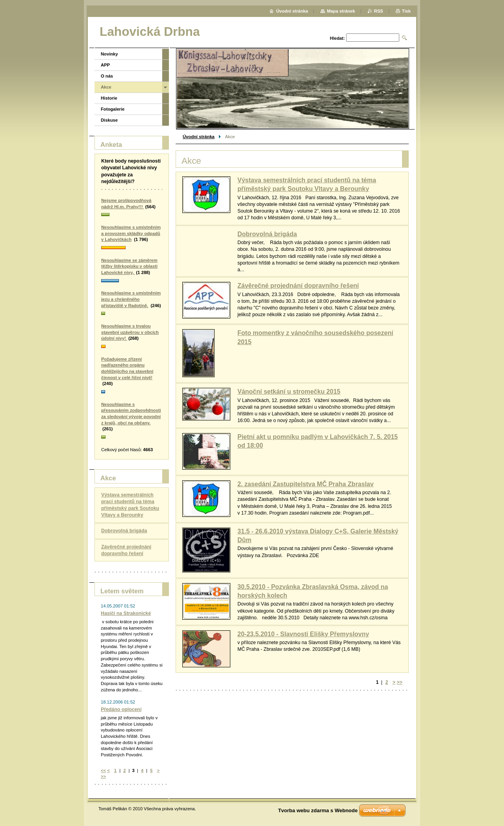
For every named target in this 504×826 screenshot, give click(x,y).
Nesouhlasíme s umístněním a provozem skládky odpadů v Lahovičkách (131, 233)
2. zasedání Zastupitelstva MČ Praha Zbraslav (306, 484)
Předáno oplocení (121, 709)
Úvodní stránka (199, 137)
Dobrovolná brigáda (267, 234)
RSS (379, 11)
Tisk (406, 11)
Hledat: (337, 38)
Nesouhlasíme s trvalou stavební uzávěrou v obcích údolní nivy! (130, 332)
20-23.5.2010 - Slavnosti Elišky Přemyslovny (303, 634)
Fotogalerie (113, 109)
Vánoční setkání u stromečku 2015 (289, 392)
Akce (106, 87)
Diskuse (109, 120)
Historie (109, 98)
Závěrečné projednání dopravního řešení (298, 286)
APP (105, 65)
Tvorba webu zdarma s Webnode (318, 810)
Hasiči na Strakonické (126, 613)
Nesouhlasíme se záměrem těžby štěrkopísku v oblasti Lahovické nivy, (129, 266)
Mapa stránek (341, 11)
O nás (107, 76)
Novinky (109, 54)
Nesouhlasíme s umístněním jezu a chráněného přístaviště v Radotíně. (131, 299)
